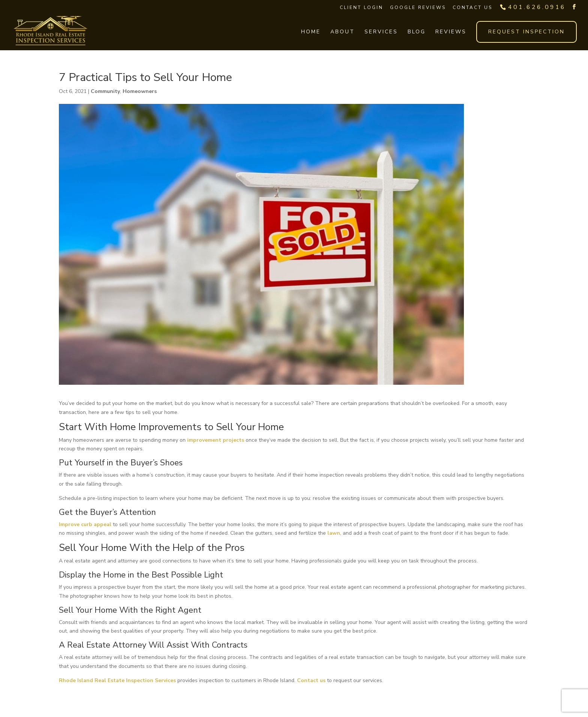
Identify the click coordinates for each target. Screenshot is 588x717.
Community (105, 91)
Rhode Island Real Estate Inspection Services (117, 680)
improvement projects (216, 440)
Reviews (451, 32)
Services (381, 32)
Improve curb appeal (85, 524)
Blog (417, 32)
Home (311, 32)
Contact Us (472, 7)
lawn (334, 533)
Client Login (361, 7)
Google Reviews (418, 7)
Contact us (311, 680)
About (343, 32)
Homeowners (140, 91)
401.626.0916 (537, 7)
